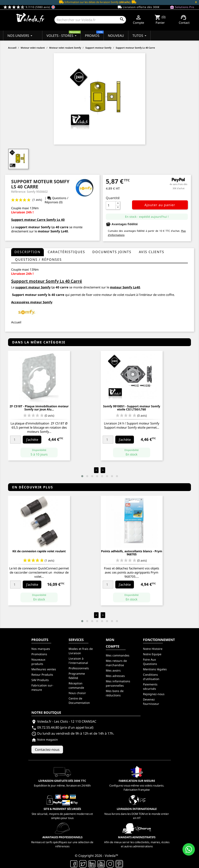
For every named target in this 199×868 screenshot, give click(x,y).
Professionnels (79, 668)
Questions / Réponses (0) (56, 200)
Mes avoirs (113, 670)
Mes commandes (118, 655)
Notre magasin (45, 739)
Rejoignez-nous (154, 694)
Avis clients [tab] (152, 252)
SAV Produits (40, 680)
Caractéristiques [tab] (66, 252)
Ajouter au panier (160, 205)
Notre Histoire (153, 649)
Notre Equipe (152, 654)
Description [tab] (27, 252)
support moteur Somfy (33, 227)
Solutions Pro (182, 7)
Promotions (39, 654)
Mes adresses (115, 676)
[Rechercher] (90, 20)
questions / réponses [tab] (38, 259)
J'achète (32, 440)
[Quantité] (111, 205)
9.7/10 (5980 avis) (29, 7)
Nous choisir (77, 693)
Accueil (16, 322)
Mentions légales (155, 669)
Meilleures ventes (44, 669)
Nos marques (41, 649)
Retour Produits (42, 675)
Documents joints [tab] (112, 252)
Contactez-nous (47, 750)
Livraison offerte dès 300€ (139, 7)
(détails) (125, 2)
